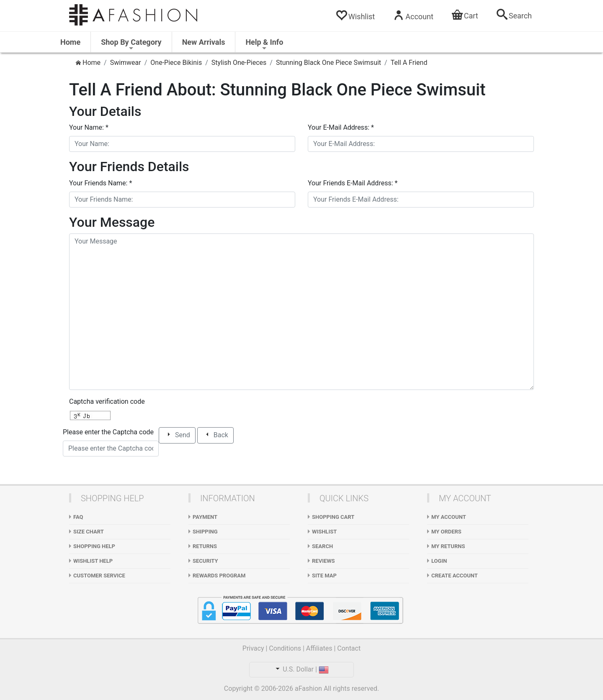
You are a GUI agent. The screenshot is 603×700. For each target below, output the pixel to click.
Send (178, 436)
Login (439, 561)
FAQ (78, 517)
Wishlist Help (93, 561)
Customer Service (99, 576)
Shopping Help (94, 546)
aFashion (308, 688)
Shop (131, 45)
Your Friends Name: (100, 183)
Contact (349, 648)
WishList (324, 532)
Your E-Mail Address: (341, 127)
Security (205, 561)
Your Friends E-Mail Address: (353, 183)
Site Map (324, 576)
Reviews (323, 561)
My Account (449, 517)
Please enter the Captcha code (108, 432)
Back (216, 436)
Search (322, 546)
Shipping (205, 532)
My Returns (448, 546)
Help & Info (264, 45)
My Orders (446, 532)
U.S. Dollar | (301, 669)
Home (70, 42)
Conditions (285, 648)
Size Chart (89, 532)
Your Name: (89, 127)
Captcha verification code (107, 401)
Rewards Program (219, 576)
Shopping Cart (333, 517)
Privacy (253, 648)
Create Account (455, 576)
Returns (205, 546)
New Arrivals (204, 42)
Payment (205, 517)
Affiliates (319, 648)
